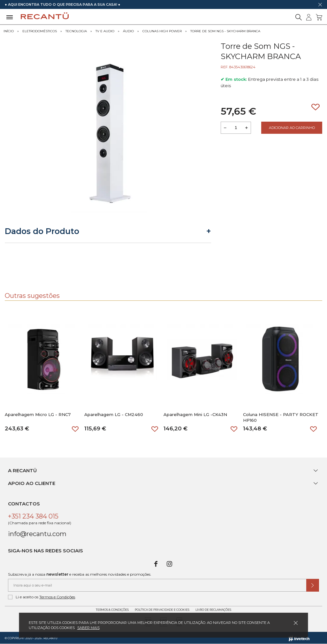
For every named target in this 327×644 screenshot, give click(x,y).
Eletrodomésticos (40, 31)
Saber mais (88, 628)
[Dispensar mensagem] (320, 4)
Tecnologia (76, 31)
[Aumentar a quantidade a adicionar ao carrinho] (247, 128)
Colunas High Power (162, 31)
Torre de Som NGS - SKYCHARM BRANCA (225, 31)
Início (9, 31)
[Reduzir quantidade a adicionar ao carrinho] (225, 128)
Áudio (128, 31)
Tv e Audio (105, 31)
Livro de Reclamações (213, 610)
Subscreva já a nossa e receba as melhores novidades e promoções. (80, 574)
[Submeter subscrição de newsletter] (313, 585)
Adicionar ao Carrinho (292, 128)
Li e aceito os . (42, 597)
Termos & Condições (112, 610)
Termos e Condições (57, 597)
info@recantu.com (37, 534)
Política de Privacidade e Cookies (162, 610)
